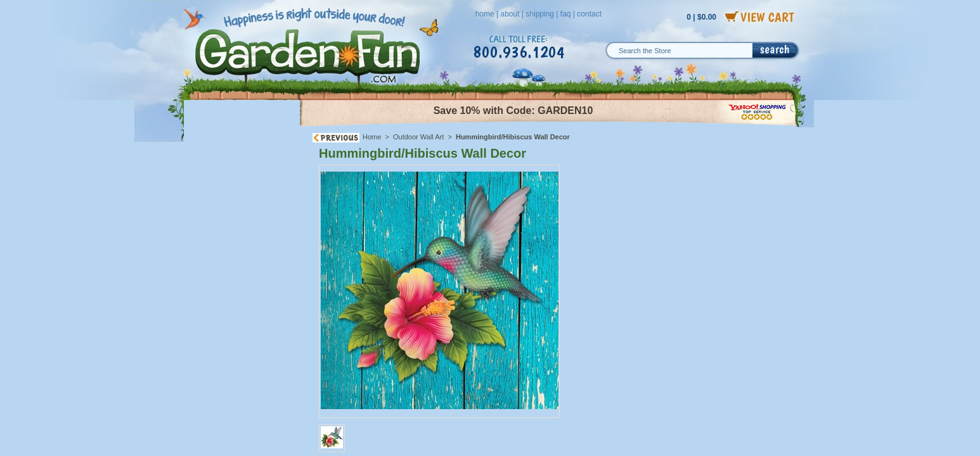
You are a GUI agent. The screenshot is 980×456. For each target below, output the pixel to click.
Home (372, 137)
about (510, 14)
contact (589, 14)
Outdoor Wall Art (418, 137)
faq (566, 14)
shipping (540, 14)
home (485, 14)
